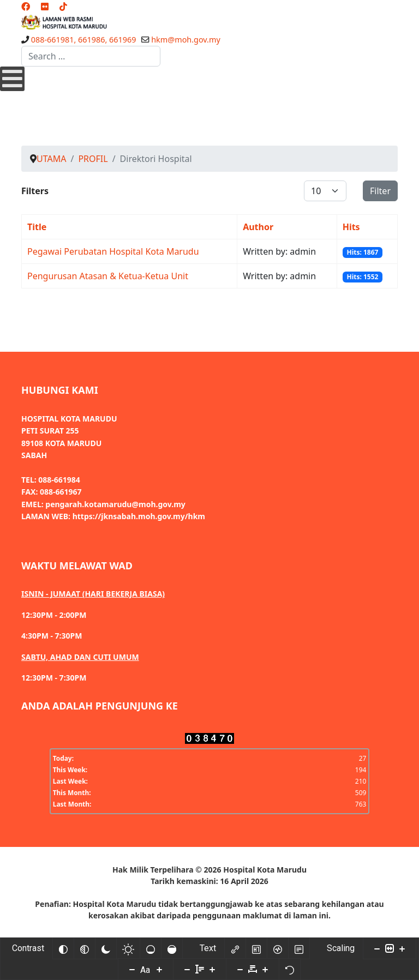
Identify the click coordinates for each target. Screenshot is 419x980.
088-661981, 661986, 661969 (84, 40)
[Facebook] (26, 7)
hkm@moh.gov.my (186, 40)
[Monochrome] (85, 948)
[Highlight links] (235, 948)
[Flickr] (45, 7)
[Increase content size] (402, 948)
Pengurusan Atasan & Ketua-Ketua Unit (108, 276)
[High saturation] (172, 948)
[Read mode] (299, 948)
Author (258, 227)
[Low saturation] (151, 948)
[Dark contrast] (106, 948)
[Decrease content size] (377, 948)
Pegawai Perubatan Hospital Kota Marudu (113, 251)
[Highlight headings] (256, 948)
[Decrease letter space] (240, 969)
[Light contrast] (128, 948)
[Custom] (63, 7)
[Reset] (290, 969)
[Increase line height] (212, 969)
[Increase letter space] (265, 969)
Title (37, 227)
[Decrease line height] (187, 969)
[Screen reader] (278, 948)
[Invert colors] (63, 948)
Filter (380, 191)
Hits (351, 227)
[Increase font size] (159, 969)
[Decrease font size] (132, 969)
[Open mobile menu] (12, 79)
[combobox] (91, 56)
